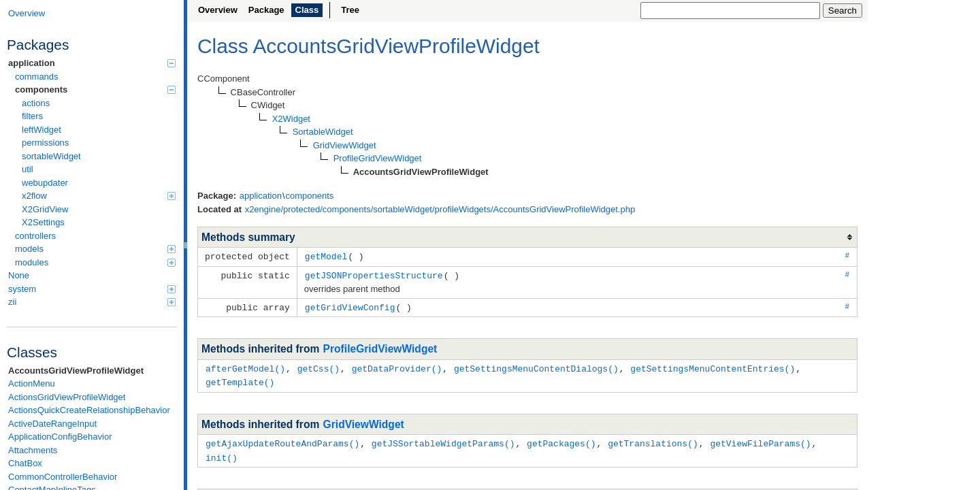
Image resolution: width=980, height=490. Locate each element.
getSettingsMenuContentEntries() (713, 366)
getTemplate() (240, 379)
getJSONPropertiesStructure (374, 274)
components (95, 89)
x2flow (99, 196)
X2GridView (45, 209)
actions (36, 103)
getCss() (318, 366)
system (92, 289)
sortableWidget (51, 156)
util (28, 169)
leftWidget (42, 130)
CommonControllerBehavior (63, 477)
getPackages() (561, 440)
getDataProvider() (397, 366)
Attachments (33, 450)
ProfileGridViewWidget (380, 347)
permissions (45, 143)
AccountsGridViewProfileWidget (76, 371)
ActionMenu (32, 383)
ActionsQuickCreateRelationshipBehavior (89, 410)
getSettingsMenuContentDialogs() (536, 366)
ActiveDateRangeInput (52, 424)
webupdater (45, 183)
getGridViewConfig (350, 306)
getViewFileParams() (760, 440)
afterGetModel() (245, 366)
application (92, 63)
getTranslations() (653, 440)
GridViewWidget (364, 421)
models (95, 249)
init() (222, 453)
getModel (326, 256)
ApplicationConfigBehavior (60, 437)
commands (37, 77)
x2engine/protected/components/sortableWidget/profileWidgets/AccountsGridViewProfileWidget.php (440, 209)
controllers (35, 236)
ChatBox (25, 463)
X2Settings (43, 222)
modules (95, 262)
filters (32, 116)
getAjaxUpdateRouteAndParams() (282, 440)
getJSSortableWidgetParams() (443, 440)
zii (92, 302)
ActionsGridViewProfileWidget (67, 397)
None (19, 275)
